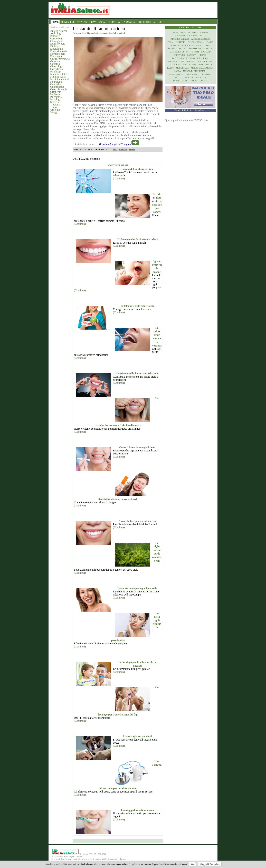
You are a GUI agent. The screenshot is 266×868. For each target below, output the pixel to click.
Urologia (55, 110)
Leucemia (202, 61)
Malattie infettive (60, 74)
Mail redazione (120, 859)
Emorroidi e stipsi (179, 52)
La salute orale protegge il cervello (137, 588)
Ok (192, 864)
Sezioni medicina (60, 27)
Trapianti (55, 105)
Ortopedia (56, 92)
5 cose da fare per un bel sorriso (137, 521)
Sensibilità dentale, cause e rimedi (118, 499)
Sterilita (201, 78)
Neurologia (56, 82)
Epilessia (206, 52)
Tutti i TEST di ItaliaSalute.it (190, 110)
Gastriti (192, 55)
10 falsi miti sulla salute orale (137, 306)
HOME (55, 22)
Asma (171, 42)
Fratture (180, 55)
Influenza (203, 58)
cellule (132, 149)
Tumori (54, 107)
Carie (210, 42)
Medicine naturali (60, 79)
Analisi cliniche (59, 31)
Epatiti (195, 52)
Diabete (54, 46)
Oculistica (56, 84)
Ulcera (204, 81)
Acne (175, 32)
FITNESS (82, 22)
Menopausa (182, 68)
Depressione (194, 49)
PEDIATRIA (114, 22)
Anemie (204, 32)
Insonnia (173, 61)
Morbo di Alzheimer (194, 71)
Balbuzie (55, 36)
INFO (161, 22)
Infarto (191, 58)
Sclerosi (55, 102)
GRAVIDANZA (97, 22)
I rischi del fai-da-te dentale (137, 169)
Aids (183, 32)
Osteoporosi (176, 74)
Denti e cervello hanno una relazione (137, 373)
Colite (181, 49)
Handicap (55, 72)
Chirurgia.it (56, 41)
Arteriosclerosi (180, 39)
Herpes (202, 55)
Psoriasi (189, 78)
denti (115, 149)
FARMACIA (129, 22)
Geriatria (55, 64)
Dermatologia (58, 44)
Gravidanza (56, 69)
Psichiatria (56, 97)
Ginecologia (57, 66)
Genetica (55, 61)
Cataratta (177, 45)
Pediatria (55, 94)
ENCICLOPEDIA (146, 22)
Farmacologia (58, 54)
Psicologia (56, 99)
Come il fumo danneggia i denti (137, 447)
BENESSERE (68, 22)
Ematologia (56, 49)
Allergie (193, 32)
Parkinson (191, 74)
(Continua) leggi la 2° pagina (115, 144)
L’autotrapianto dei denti (137, 736)
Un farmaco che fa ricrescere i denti (137, 239)
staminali (123, 149)
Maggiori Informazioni (210, 864)
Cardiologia (57, 39)
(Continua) (119, 178)
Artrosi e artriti (201, 39)
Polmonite (205, 74)
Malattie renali (58, 77)
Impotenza (178, 58)
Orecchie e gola (59, 89)
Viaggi (54, 112)
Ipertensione (187, 61)
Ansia (203, 36)
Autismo (181, 42)
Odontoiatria (57, 87)
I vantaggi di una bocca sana (137, 810)
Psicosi (178, 78)
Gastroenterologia (60, 59)
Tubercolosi (180, 81)
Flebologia (56, 56)
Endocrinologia (59, 51)
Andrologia (56, 33)
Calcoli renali (196, 42)
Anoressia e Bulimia (186, 36)
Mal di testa (190, 65)
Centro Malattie (190, 28)
